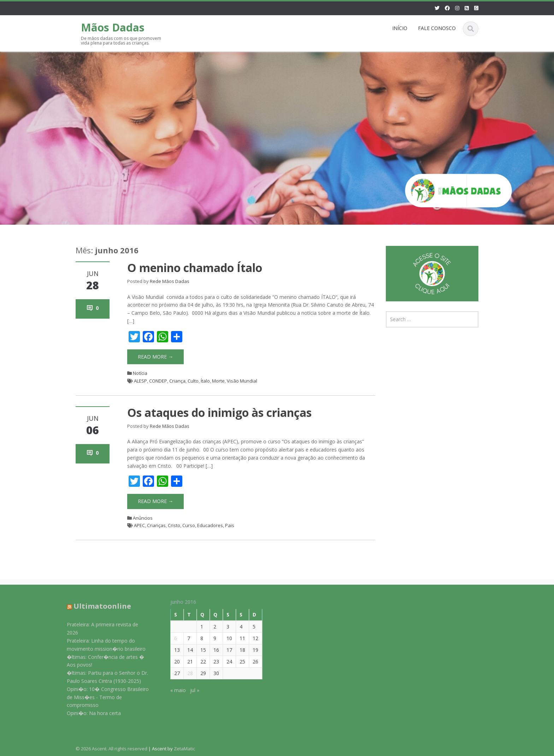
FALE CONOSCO (437, 28)
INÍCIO (400, 28)
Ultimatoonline (99, 606)
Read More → (155, 357)
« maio (175, 690)
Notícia (140, 373)
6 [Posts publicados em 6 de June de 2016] (172, 638)
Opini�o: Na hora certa (91, 713)
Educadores (210, 525)
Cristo (174, 525)
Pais (230, 525)
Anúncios (143, 518)
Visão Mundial (242, 381)
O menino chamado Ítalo (195, 268)
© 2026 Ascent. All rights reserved (111, 749)
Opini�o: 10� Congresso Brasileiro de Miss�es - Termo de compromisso (105, 697)
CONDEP (158, 381)
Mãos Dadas (113, 27)
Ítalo (205, 381)
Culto (193, 381)
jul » (191, 690)
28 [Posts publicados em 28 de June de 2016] (187, 673)
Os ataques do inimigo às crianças (219, 412)
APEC (139, 525)
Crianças (156, 525)
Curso (189, 525)
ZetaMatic (184, 749)
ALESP (140, 381)
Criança (177, 381)
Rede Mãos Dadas (170, 281)
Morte (218, 381)
